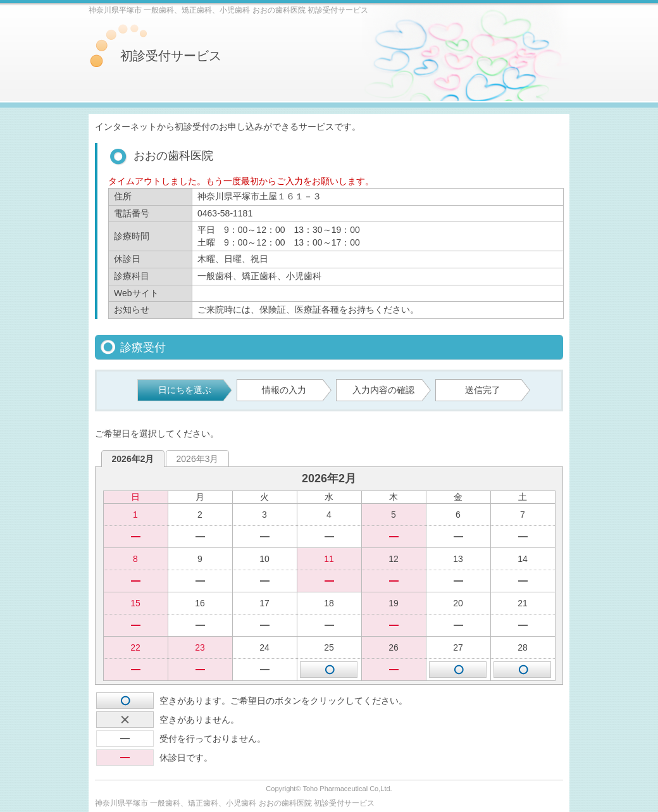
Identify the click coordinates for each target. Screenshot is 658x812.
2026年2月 (133, 459)
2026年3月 (198, 459)
